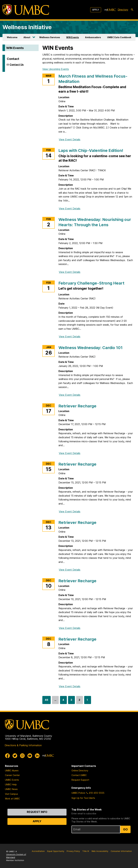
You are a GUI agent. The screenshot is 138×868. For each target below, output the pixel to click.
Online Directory (80, 770)
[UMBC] (26, 10)
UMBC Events (12, 780)
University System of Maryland (16, 856)
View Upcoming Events (56, 69)
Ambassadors (93, 37)
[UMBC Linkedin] (37, 756)
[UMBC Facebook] (7, 756)
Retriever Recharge (77, 406)
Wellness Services (50, 37)
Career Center (12, 775)
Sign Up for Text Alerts (83, 798)
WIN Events (73, 37)
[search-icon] (132, 10)
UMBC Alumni (12, 770)
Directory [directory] (123, 10)
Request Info (37, 812)
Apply (96, 10)
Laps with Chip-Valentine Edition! (91, 150)
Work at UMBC (12, 799)
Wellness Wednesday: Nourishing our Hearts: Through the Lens (95, 222)
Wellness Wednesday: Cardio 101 (91, 348)
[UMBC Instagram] (22, 756)
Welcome (12, 37)
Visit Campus (11, 794)
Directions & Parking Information (23, 745)
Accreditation (38, 851)
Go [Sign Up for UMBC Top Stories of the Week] (125, 829)
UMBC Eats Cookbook (119, 37)
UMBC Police (78, 793)
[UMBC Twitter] (15, 756)
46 (47, 701)
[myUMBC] (110, 10)
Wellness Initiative (27, 27)
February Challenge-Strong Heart (91, 283)
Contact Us (17, 65)
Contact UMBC (79, 775)
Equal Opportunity (56, 851)
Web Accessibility (100, 851)
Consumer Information (121, 851)
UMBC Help (11, 784)
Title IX (86, 851)
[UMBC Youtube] (30, 756)
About (27, 37)
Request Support (80, 780)
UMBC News (11, 789)
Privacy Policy (73, 851)
